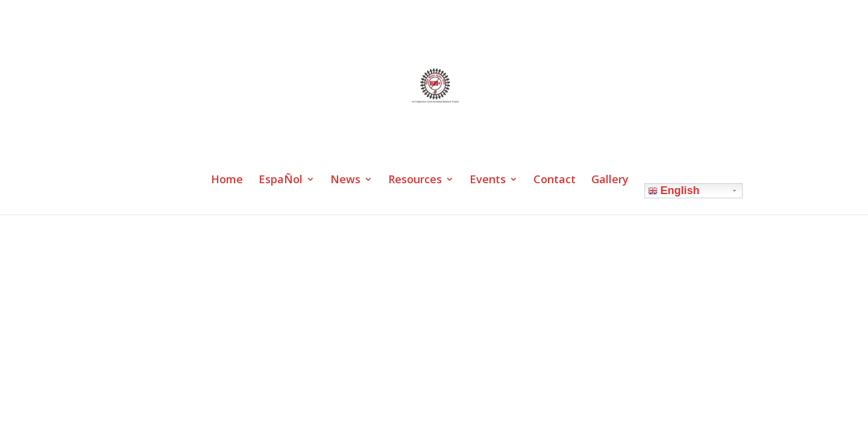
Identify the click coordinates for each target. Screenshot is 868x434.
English (674, 190)
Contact (555, 181)
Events (488, 181)
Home (227, 181)
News (345, 181)
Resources (415, 181)
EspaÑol (281, 181)
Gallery (610, 181)
